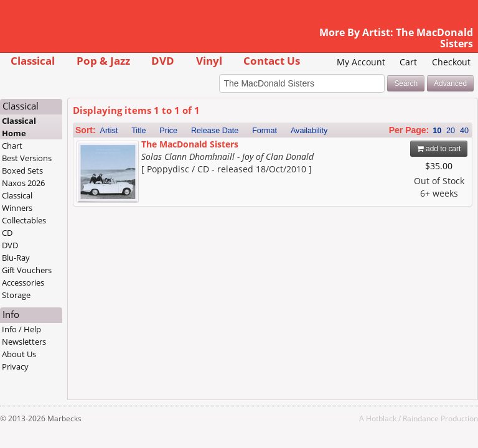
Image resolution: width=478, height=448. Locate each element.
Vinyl (209, 61)
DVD (163, 61)
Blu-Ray (16, 258)
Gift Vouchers (27, 270)
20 (451, 131)
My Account (361, 62)
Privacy (15, 366)
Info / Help (21, 329)
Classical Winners (17, 202)
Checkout (451, 62)
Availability (309, 131)
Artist (109, 131)
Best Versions (27, 158)
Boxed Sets (22, 170)
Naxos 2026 (23, 183)
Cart (408, 62)
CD (7, 233)
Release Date (215, 131)
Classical (33, 61)
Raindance (421, 418)
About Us (19, 354)
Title (138, 131)
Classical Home (19, 127)
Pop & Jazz (103, 61)
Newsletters (24, 342)
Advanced (450, 83)
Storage (16, 295)
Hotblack (381, 418)
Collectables (24, 220)
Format (265, 131)
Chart (12, 146)
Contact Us (272, 61)
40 (464, 131)
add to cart (439, 149)
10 (437, 131)
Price (168, 131)
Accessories (23, 282)
